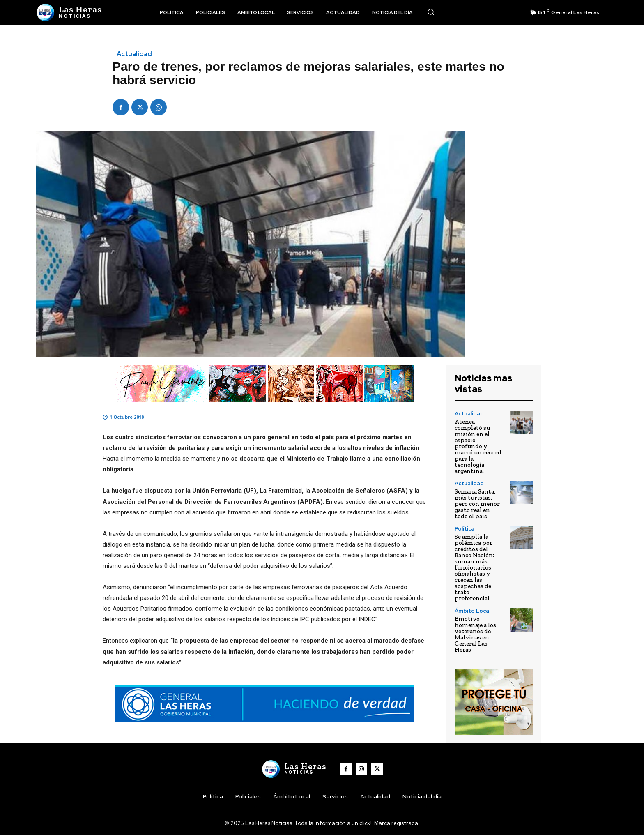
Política (465, 529)
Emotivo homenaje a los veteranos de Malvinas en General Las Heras (475, 634)
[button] (431, 12)
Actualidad (134, 54)
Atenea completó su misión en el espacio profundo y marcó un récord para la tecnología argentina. (478, 446)
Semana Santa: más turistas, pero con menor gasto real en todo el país (477, 504)
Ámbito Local (473, 611)
